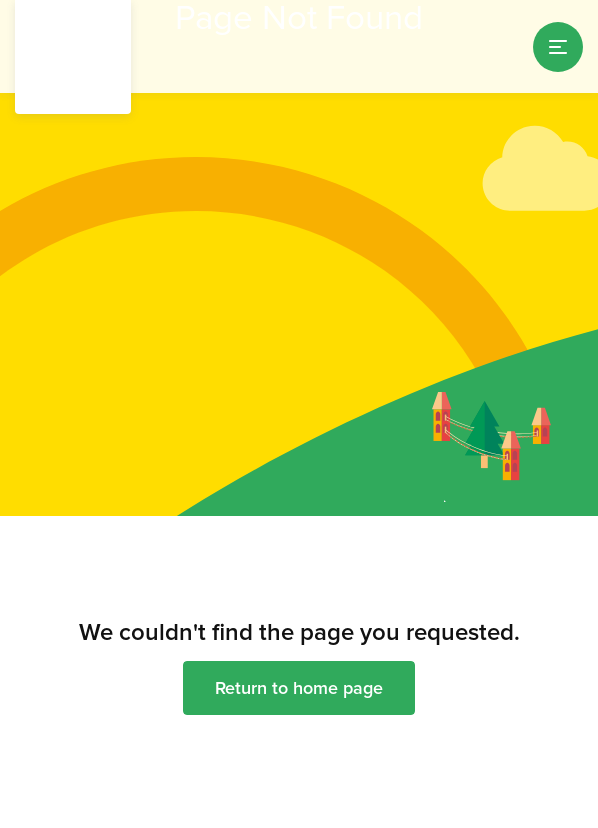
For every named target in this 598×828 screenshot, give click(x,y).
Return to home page (299, 687)
